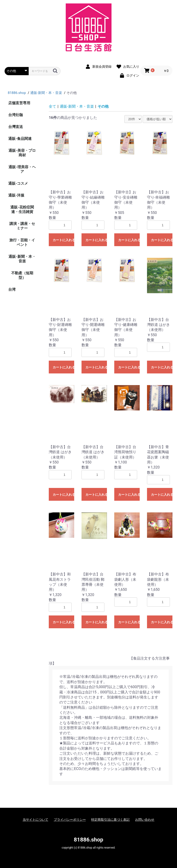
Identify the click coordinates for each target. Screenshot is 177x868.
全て (52, 106)
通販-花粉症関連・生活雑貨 (22, 209)
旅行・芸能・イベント (22, 242)
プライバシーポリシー (70, 820)
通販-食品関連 (20, 139)
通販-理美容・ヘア (22, 169)
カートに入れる (63, 240)
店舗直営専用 (19, 103)
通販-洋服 (16, 195)
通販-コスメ (18, 183)
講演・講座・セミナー (22, 226)
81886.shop (88, 840)
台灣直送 (16, 127)
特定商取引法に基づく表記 (110, 820)
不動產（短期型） (22, 275)
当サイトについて (35, 820)
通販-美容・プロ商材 (22, 153)
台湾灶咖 (16, 115)
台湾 (12, 289)
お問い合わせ (145, 820)
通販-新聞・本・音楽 (22, 259)
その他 (103, 106)
